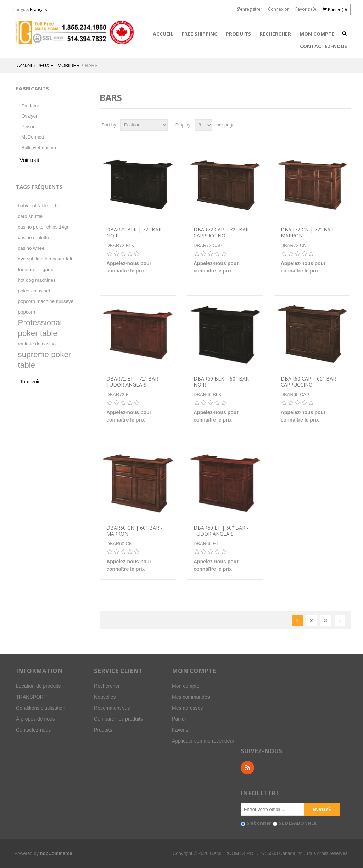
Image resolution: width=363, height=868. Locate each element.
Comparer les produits (118, 719)
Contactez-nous (323, 46)
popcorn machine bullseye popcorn (46, 307)
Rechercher (275, 34)
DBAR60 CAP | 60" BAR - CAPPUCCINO (310, 382)
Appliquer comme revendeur (203, 741)
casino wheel (32, 248)
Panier (179, 719)
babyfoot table (33, 206)
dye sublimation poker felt (45, 259)
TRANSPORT (31, 697)
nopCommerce (56, 853)
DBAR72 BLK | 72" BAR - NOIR (136, 233)
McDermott (33, 137)
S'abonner (259, 823)
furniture (27, 269)
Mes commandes (191, 697)
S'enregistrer (250, 9)
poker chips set (34, 291)
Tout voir (30, 381)
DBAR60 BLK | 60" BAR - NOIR (223, 382)
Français (38, 9)
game (49, 269)
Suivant (340, 620)
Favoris (180, 730)
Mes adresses (187, 708)
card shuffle (30, 216)
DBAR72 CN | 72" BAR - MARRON (309, 233)
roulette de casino (37, 344)
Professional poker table (40, 328)
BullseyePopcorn (39, 148)
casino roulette (33, 238)
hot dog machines (37, 280)
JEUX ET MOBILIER (59, 65)
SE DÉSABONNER (298, 823)
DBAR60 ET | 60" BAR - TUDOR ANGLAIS (221, 531)
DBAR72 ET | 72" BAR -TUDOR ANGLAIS (134, 382)
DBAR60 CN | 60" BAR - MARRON (134, 531)
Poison (28, 127)
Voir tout (29, 160)
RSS (247, 768)
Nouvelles (105, 697)
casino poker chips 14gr (43, 227)
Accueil (163, 34)
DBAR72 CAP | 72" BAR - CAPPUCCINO (223, 233)
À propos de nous (35, 719)
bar (58, 206)
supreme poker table (44, 360)
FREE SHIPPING (200, 34)
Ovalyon (30, 116)
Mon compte (317, 34)
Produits (238, 34)
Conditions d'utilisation (41, 708)
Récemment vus (112, 708)
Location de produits (38, 686)
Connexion (279, 9)
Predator (30, 106)
